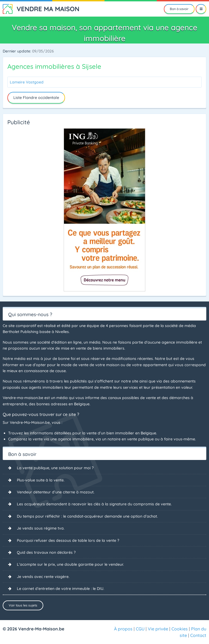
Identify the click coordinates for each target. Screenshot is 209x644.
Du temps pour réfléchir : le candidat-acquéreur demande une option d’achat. (87, 516)
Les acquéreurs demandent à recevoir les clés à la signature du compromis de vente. (94, 504)
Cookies (180, 629)
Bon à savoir (179, 9)
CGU (140, 629)
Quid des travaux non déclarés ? (46, 552)
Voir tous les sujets (23, 605)
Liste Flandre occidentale (36, 98)
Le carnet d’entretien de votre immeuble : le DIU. (61, 589)
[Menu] (201, 9)
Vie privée (158, 629)
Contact (198, 635)
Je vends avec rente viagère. (43, 577)
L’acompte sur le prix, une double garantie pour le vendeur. (70, 564)
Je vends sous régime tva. (41, 528)
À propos (123, 629)
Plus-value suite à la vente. (41, 480)
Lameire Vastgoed (27, 82)
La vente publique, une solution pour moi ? (55, 468)
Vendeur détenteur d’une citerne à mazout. (56, 492)
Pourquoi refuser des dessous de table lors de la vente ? (68, 540)
